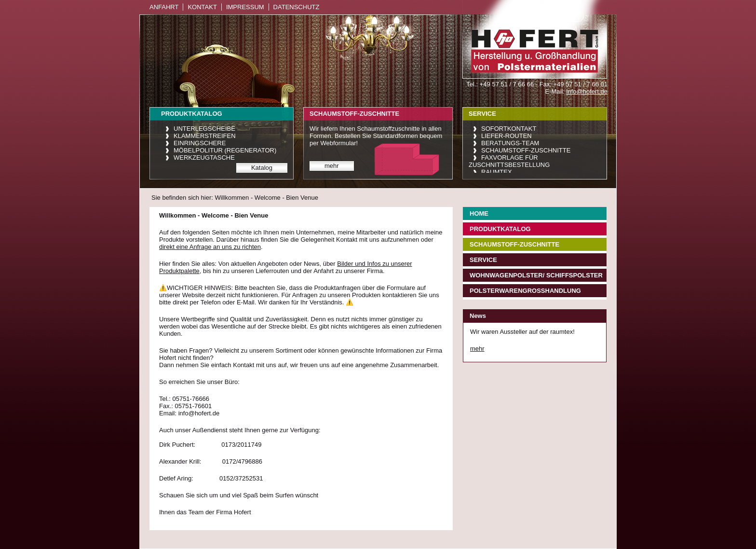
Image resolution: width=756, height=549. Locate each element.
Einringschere (200, 143)
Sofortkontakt (509, 129)
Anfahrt (164, 7)
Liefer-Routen (506, 136)
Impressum (245, 7)
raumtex (497, 172)
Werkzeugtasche (204, 158)
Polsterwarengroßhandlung (525, 291)
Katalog (262, 168)
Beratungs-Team (510, 143)
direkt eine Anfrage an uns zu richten (210, 247)
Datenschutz (297, 7)
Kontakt (202, 7)
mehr (332, 166)
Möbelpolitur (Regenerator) (225, 150)
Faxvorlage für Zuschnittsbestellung (509, 161)
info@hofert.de (587, 91)
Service (483, 260)
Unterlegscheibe (204, 129)
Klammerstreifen (205, 136)
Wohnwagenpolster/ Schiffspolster (536, 275)
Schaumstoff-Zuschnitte (526, 150)
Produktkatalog (500, 229)
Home (479, 213)
